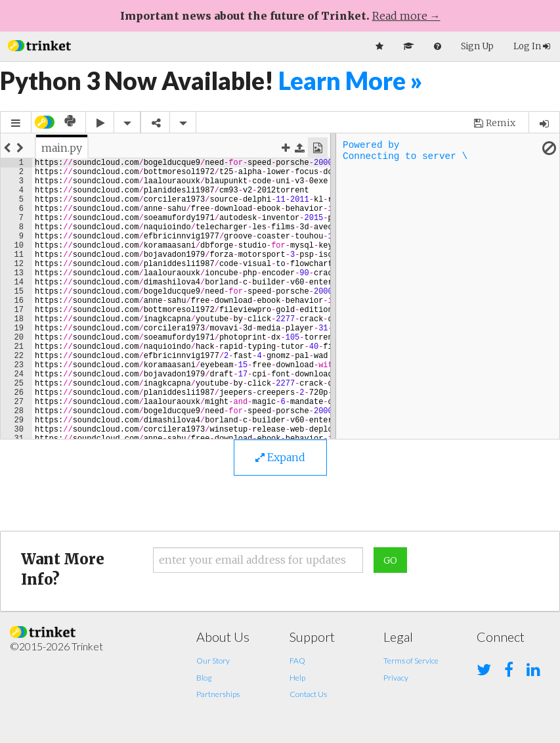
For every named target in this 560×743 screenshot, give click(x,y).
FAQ (297, 661)
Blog (204, 678)
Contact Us (308, 694)
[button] (39, 44)
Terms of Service (411, 661)
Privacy (396, 678)
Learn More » (351, 80)
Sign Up (477, 46)
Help (297, 678)
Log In (532, 46)
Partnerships (218, 694)
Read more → (406, 16)
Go (390, 560)
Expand (280, 457)
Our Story (213, 661)
